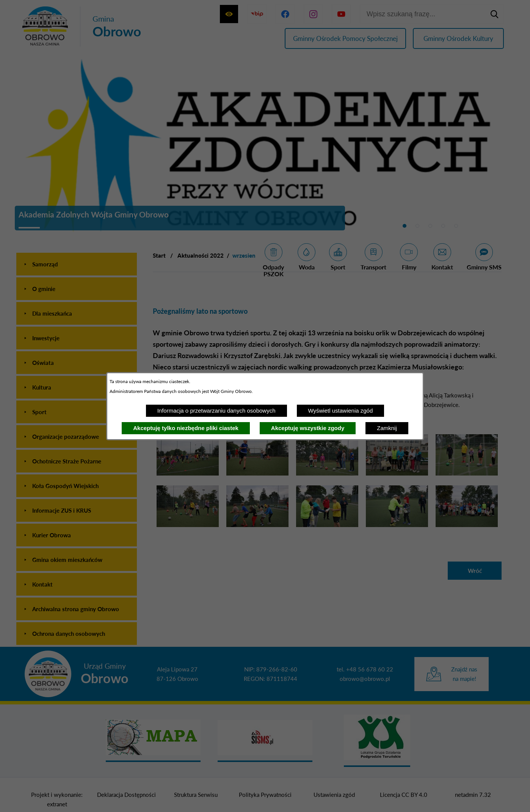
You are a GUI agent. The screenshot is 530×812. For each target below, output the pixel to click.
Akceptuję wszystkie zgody (308, 428)
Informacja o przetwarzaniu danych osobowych (216, 411)
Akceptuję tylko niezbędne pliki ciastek (186, 428)
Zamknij (387, 428)
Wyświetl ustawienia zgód (341, 411)
